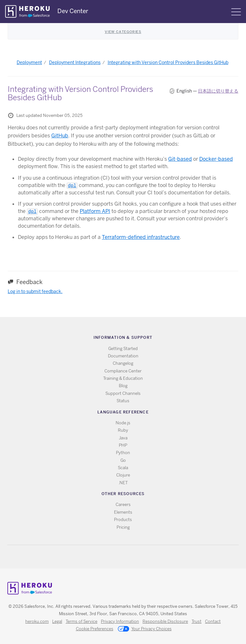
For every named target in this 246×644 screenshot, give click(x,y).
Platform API (95, 211)
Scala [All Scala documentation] (123, 468)
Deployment (29, 62)
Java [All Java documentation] (123, 438)
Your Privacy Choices (145, 629)
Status (123, 401)
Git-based (180, 159)
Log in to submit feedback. (35, 291)
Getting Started (123, 349)
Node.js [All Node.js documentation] (123, 423)
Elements (123, 512)
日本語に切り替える (218, 91)
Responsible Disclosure (165, 621)
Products (123, 520)
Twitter (118, 557)
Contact (213, 621)
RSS (108, 557)
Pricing (123, 527)
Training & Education (123, 378)
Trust (197, 621)
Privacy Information (120, 621)
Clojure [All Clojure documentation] (123, 475)
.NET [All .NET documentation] (123, 483)
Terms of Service (82, 621)
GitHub (60, 136)
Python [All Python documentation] (123, 453)
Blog (123, 386)
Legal (57, 621)
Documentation (123, 356)
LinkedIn (136, 557)
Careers (123, 505)
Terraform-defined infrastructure (141, 237)
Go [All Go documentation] (123, 460)
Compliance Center (123, 371)
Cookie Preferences (95, 629)
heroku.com (37, 621)
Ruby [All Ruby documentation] (123, 430)
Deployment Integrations (75, 62)
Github (127, 557)
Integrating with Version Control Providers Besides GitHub (168, 62)
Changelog (123, 363)
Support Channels (123, 393)
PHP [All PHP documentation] (123, 445)
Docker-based (216, 159)
